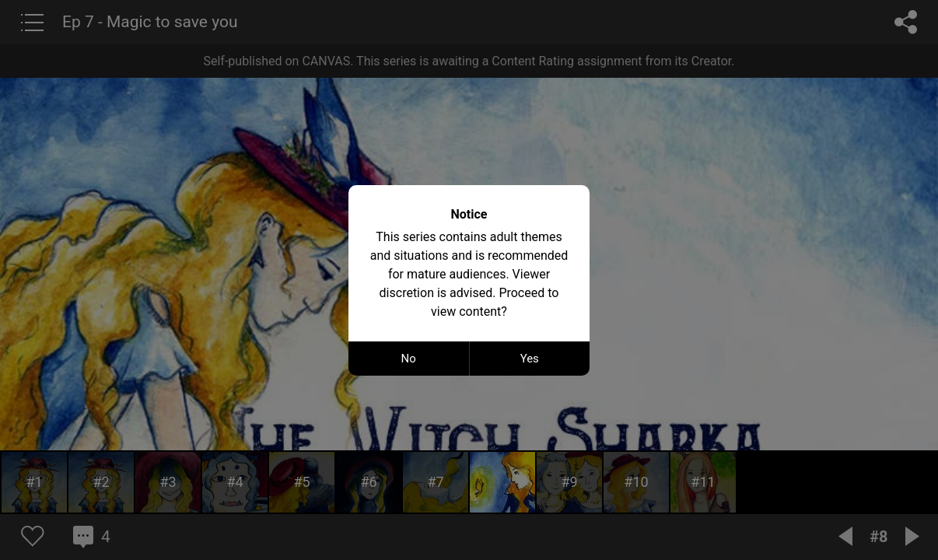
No (409, 359)
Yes (530, 359)
